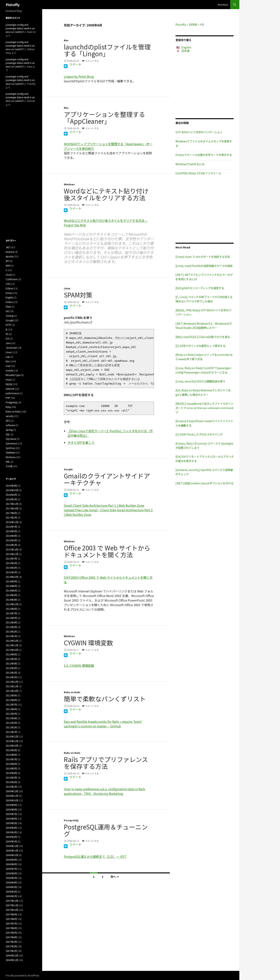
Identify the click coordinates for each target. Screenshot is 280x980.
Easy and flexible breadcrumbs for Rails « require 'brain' (103, 722)
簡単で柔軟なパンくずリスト (105, 699)
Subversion (11, 443)
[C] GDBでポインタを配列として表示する (201, 346)
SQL (8, 434)
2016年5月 (11, 531)
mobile (9, 370)
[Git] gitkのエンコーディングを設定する (200, 288)
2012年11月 (12, 645)
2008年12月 (12, 846)
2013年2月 (11, 632)
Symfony (10, 448)
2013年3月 (11, 627)
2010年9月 (11, 750)
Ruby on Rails (72, 692)
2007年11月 (12, 905)
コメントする (92, 61)
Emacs (9, 293)
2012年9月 (11, 654)
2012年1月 (11, 677)
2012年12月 (12, 641)
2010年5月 (11, 768)
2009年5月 (11, 823)
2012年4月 (11, 663)
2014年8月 (11, 586)
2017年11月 (12, 504)
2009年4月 (11, 828)
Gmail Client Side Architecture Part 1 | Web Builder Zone (104, 505)
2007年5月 (11, 933)
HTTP (9, 325)
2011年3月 (11, 723)
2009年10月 (12, 800)
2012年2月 (11, 673)
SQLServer (11, 439)
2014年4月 (11, 600)
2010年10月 (12, 746)
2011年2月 (11, 727)
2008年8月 (11, 864)
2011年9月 (11, 695)
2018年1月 (11, 499)
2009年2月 (11, 837)
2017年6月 (11, 513)
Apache (10, 256)
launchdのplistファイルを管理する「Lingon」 (107, 50)
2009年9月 (11, 805)
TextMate (10, 452)
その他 (9, 466)
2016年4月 (11, 536)
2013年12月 (12, 604)
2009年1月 (11, 841)
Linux (67, 288)
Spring (9, 430)
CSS (8, 284)
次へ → (115, 877)
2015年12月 (12, 549)
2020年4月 (11, 486)
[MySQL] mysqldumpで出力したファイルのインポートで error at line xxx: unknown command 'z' (204, 408)
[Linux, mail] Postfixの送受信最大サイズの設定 (204, 266)
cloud (9, 275)
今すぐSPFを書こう (81, 442)
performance (12, 393)
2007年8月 (11, 919)
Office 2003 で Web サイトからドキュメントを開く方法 (107, 551)
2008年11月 (12, 850)
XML (8, 462)
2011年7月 (11, 704)
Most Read (223, 5)
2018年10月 (12, 490)
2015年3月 (11, 568)
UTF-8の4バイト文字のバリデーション (199, 132)
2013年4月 (11, 622)
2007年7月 (11, 923)
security (10, 416)
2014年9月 (11, 581)
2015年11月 (12, 554)
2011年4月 (11, 718)
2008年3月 (11, 887)
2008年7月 (11, 869)
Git (7, 311)
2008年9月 (11, 860)
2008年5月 (11, 878)
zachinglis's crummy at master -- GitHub (92, 726)
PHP (8, 398)
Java (8, 343)
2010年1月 (11, 787)
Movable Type (13, 375)
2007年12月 (12, 901)
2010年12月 (12, 736)
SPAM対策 (78, 295)
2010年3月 (11, 777)
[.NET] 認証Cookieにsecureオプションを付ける (204, 483)
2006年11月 (12, 960)
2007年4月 (11, 937)
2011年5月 (11, 714)
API (7, 261)
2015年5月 (11, 563)
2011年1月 (11, 732)
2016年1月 (11, 545)
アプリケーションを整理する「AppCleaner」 (104, 118)
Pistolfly (13, 5)
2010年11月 (12, 741)
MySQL (9, 384)
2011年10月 (12, 691)
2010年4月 (11, 773)
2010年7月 (11, 759)
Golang (10, 316)
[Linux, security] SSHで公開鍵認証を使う (200, 381)
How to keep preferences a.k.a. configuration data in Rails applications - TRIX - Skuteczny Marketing (104, 791)
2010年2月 (11, 782)
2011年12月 (12, 682)
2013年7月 (11, 613)
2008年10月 (12, 855)
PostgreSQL (71, 820)
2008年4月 (11, 882)
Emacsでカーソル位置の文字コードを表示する (204, 155)
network (10, 389)
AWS (8, 265)
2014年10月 (12, 577)
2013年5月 (11, 618)
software (10, 425)
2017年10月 (12, 508)
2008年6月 (11, 873)
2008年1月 (11, 896)
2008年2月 (11, 892)
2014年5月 (11, 595)
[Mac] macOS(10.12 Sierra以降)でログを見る (203, 337)
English (186, 47)
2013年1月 (11, 636)
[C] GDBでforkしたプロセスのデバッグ (199, 434)
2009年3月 (11, 832)
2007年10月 (12, 910)
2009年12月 (12, 791)
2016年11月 (12, 522)
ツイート (75, 64)
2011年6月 (11, 709)
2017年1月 (11, 517)
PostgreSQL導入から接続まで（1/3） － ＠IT (95, 856)
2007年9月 (11, 914)
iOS (8, 338)
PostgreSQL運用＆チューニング (106, 830)
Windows (69, 184)
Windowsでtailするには (190, 164)
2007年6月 (11, 928)
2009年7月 (11, 814)
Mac (66, 40)
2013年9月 (11, 609)
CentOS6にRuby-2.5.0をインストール (198, 173)
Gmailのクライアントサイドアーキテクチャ (107, 479)
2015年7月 (11, 559)
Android (10, 252)
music (9, 379)
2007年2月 (11, 946)
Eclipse (9, 288)
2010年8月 (11, 755)
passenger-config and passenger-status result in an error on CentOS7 (20, 28)
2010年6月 (11, 764)
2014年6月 (11, 590)
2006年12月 (12, 955)
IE (7, 329)
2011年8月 (11, 700)
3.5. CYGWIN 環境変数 (79, 665)
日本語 (185, 51)
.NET (8, 247)
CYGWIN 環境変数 (88, 643)
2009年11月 (12, 796)
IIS (7, 334)
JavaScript (11, 348)
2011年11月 (12, 686)
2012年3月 (11, 668)
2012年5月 (11, 659)
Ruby (8, 407)
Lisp (8, 357)
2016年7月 (11, 527)
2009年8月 (11, 809)
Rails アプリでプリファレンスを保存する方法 (106, 763)
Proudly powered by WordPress (22, 975)
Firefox (9, 302)
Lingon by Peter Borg (79, 76)
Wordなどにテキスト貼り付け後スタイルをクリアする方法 (106, 194)
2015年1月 (11, 572)
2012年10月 (12, 650)
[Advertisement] (205, 85)
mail (8, 366)
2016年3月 (11, 540)
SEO (8, 421)
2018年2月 (11, 495)
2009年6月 (11, 819)
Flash (8, 306)
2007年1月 (11, 951)
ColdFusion (12, 279)
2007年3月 (11, 942)
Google (68, 469)
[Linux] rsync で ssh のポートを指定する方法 (203, 257)
